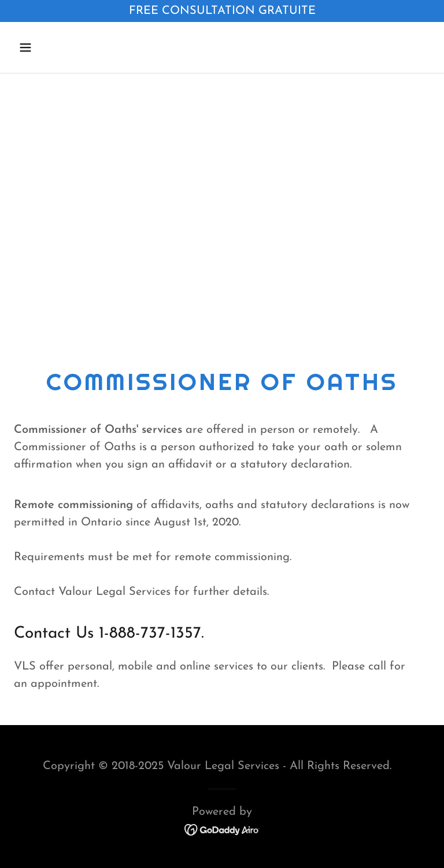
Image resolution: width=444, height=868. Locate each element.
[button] (62, 47)
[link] (222, 829)
